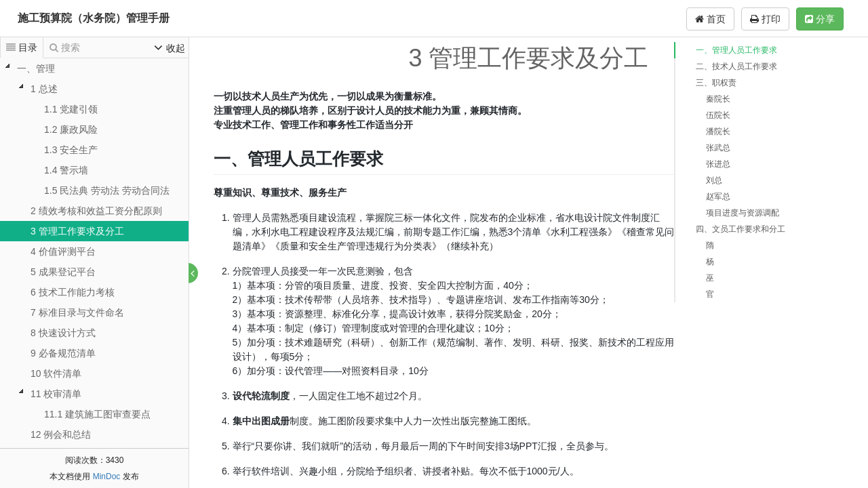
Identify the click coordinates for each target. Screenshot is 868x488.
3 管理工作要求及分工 (77, 231)
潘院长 (718, 131)
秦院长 (718, 99)
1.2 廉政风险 (71, 129)
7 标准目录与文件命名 (77, 312)
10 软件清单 (56, 373)
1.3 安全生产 (71, 150)
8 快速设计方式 (63, 333)
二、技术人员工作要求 (736, 66)
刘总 (714, 180)
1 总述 (44, 89)
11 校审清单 (56, 394)
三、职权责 (716, 83)
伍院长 (718, 115)
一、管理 (36, 68)
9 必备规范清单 (63, 353)
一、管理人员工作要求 (736, 50)
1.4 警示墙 (66, 170)
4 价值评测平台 (63, 251)
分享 (820, 19)
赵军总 (718, 197)
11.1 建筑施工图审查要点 (97, 414)
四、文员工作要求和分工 (741, 229)
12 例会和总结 (61, 434)
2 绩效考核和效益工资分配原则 (96, 211)
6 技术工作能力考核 (73, 292)
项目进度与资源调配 (743, 213)
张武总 (718, 148)
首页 (710, 19)
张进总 (718, 164)
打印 (765, 19)
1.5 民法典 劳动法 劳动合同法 (107, 190)
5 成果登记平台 (63, 272)
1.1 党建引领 (71, 109)
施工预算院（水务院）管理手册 (94, 18)
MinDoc (107, 476)
